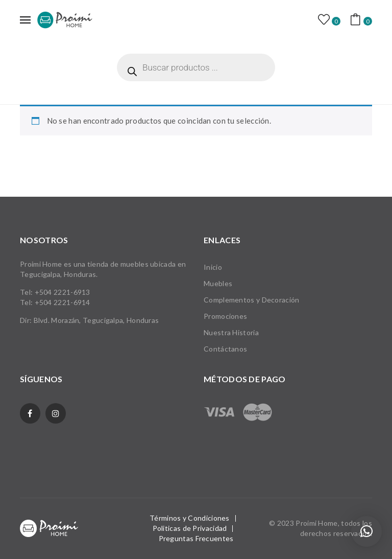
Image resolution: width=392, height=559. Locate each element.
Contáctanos (225, 349)
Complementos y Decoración (252, 300)
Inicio (213, 267)
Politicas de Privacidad (190, 528)
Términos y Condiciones (190, 518)
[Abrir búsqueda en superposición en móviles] (196, 67)
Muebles (218, 283)
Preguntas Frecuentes (196, 538)
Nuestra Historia (231, 332)
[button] (366, 531)
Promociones (225, 316)
